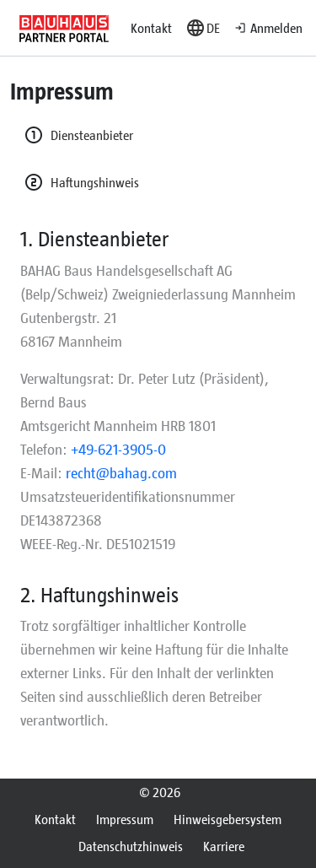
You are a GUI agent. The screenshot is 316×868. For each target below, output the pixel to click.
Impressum (125, 819)
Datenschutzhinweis (131, 846)
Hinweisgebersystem (228, 819)
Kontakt (151, 27)
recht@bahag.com (121, 472)
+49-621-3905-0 (118, 449)
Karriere (224, 846)
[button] (203, 28)
